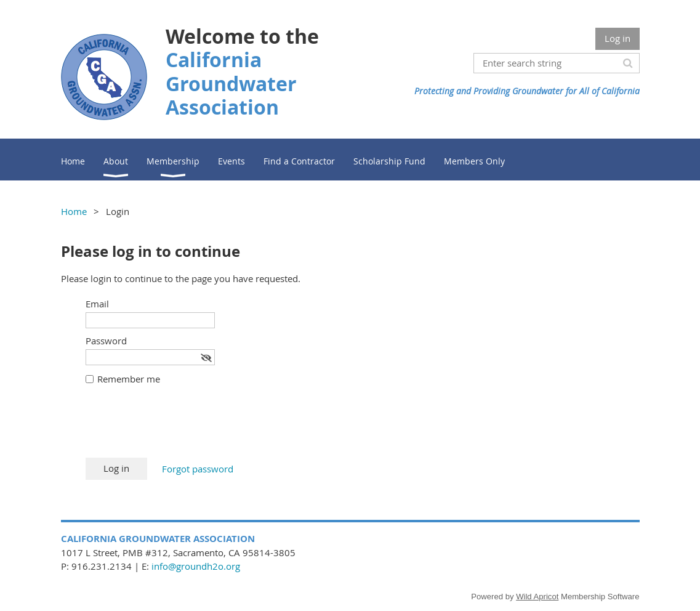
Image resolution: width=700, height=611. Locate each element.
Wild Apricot (537, 597)
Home (74, 211)
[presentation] (179, 427)
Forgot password (198, 469)
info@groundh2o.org (196, 566)
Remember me (129, 379)
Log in (618, 38)
